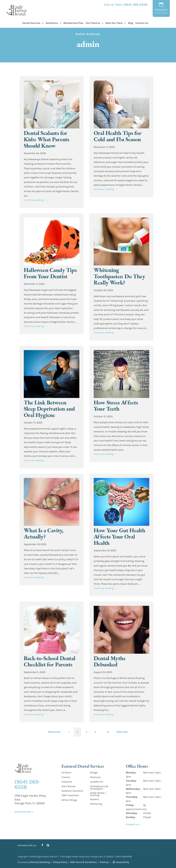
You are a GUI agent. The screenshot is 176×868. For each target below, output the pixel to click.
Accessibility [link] (120, 862)
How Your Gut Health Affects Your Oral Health (120, 537)
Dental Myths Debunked (109, 661)
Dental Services (31, 23)
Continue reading (36, 200)
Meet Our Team (114, 23)
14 (108, 732)
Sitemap (104, 862)
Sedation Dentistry (72, 791)
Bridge (94, 773)
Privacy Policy (60, 862)
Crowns (66, 777)
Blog (131, 23)
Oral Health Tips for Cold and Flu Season (118, 136)
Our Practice (93, 23)
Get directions (23, 812)
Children (66, 773)
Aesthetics (52, 23)
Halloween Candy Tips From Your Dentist (50, 273)
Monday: (131, 773)
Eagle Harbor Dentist (47, 857)
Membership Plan (73, 23)
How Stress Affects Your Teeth (116, 406)
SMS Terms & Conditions (83, 862)
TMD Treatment (70, 795)
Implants (67, 782)
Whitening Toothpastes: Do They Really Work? (119, 276)
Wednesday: (133, 789)
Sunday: (131, 817)
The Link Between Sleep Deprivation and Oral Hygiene (49, 409)
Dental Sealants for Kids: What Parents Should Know (46, 139)
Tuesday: (131, 781)
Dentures (95, 777)
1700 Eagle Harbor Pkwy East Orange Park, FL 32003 (30, 799)
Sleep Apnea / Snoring (98, 794)
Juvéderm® (97, 782)
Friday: (130, 805)
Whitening (96, 804)
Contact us (132, 824)
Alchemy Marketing (40, 862)
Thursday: (132, 797)
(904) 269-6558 (135, 5)
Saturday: (132, 813)
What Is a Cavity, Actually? (44, 533)
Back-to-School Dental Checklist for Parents (50, 661)
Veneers (94, 799)
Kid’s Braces (68, 786)
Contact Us (142, 23)
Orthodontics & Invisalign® (99, 788)
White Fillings (69, 800)
